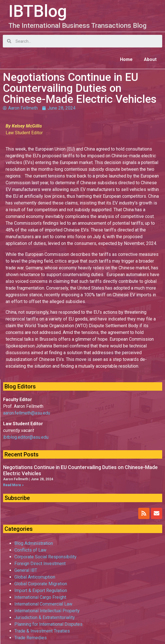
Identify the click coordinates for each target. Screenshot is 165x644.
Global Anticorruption (35, 577)
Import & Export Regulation (41, 590)
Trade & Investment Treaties (42, 631)
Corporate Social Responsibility (45, 557)
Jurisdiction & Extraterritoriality (45, 617)
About (150, 59)
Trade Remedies (31, 638)
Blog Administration (34, 543)
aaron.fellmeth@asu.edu (27, 413)
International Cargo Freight (40, 597)
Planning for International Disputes (48, 624)
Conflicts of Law (30, 550)
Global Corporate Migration (41, 584)
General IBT (26, 570)
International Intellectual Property (47, 611)
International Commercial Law (43, 604)
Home (126, 59)
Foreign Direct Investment (40, 564)
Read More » (13, 485)
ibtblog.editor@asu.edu (26, 437)
